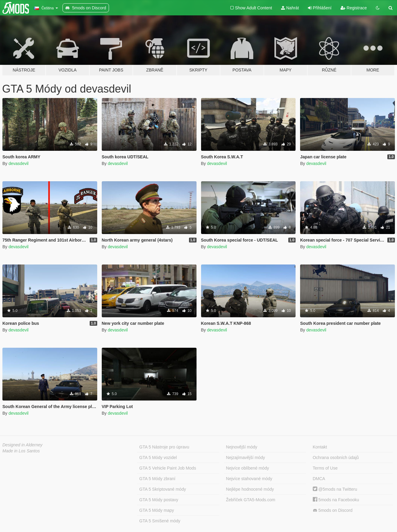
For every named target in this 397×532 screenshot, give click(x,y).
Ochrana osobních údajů (336, 458)
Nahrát (290, 8)
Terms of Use (325, 468)
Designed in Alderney (22, 445)
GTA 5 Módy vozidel (158, 458)
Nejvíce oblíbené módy (248, 468)
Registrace (354, 8)
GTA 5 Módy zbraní (157, 479)
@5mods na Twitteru (335, 489)
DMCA (319, 479)
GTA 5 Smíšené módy (160, 521)
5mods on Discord (333, 510)
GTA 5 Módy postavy (159, 500)
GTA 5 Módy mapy (157, 510)
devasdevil (18, 163)
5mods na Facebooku (336, 500)
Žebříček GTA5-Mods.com (251, 500)
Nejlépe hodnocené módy (250, 489)
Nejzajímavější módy (246, 458)
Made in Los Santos (21, 451)
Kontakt (320, 447)
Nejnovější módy (242, 447)
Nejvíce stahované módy (249, 479)
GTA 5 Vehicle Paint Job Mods (168, 468)
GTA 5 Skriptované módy (163, 489)
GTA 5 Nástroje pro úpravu (164, 447)
